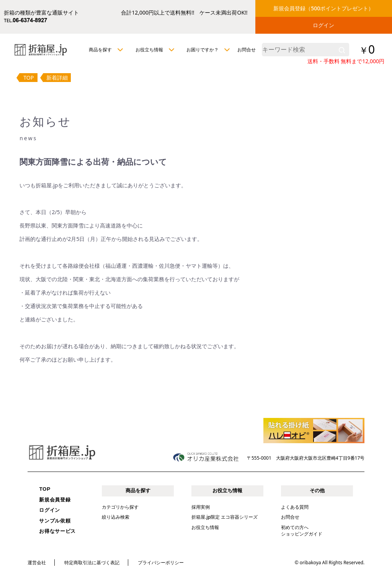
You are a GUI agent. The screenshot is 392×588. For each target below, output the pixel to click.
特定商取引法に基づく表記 (92, 563)
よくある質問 (295, 507)
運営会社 (37, 563)
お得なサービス (57, 531)
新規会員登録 (55, 500)
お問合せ (247, 50)
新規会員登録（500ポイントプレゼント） (323, 8)
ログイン (323, 25)
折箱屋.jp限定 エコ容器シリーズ (225, 517)
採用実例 (201, 507)
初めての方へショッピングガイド (302, 531)
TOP (29, 78)
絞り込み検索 (116, 517)
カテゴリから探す (120, 507)
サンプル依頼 (55, 521)
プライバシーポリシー (161, 563)
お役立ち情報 (205, 527)
